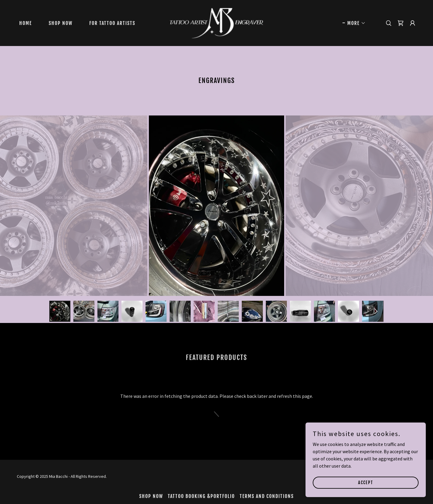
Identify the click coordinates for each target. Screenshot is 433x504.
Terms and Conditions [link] (267, 496)
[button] (354, 23)
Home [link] (26, 23)
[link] (217, 22)
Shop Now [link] (61, 23)
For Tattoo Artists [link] (112, 23)
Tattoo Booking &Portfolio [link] (201, 496)
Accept (366, 482)
